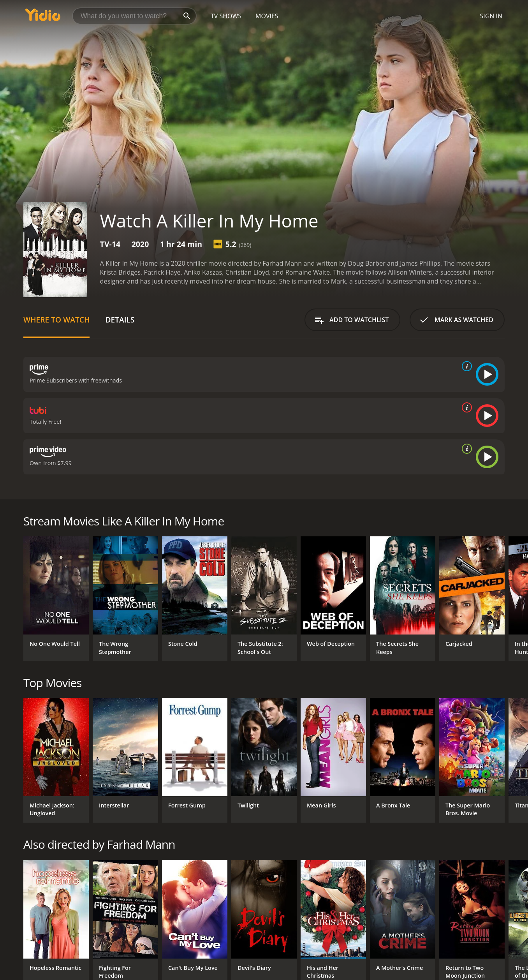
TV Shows (226, 16)
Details (120, 320)
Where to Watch (56, 320)
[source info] (465, 366)
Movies (267, 16)
